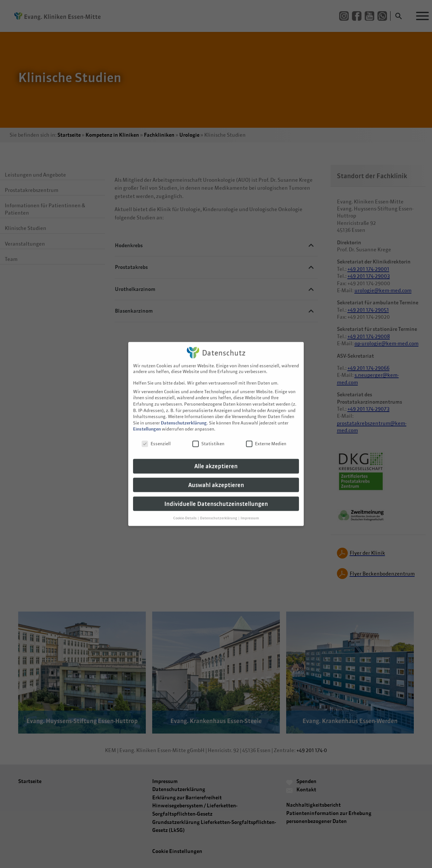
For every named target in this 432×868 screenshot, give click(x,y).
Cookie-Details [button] (185, 509)
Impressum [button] (250, 509)
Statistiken (208, 435)
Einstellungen (147, 421)
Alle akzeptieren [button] (216, 458)
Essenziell (156, 435)
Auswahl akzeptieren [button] (216, 477)
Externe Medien (266, 435)
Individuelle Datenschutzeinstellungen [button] (216, 495)
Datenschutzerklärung (184, 415)
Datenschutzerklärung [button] (219, 509)
